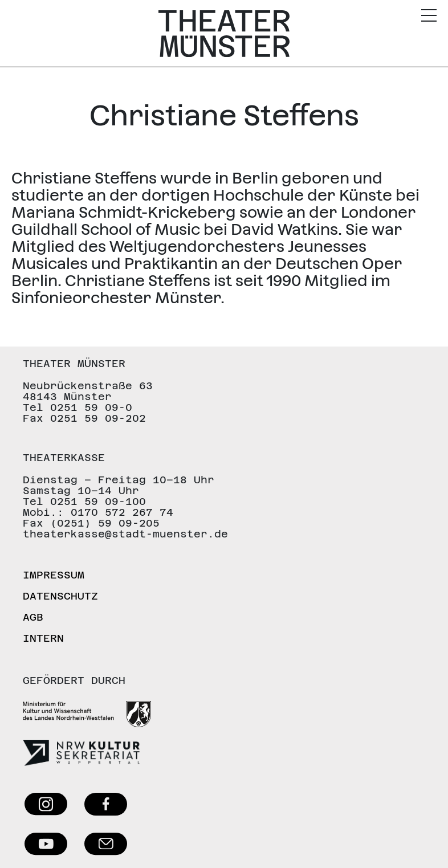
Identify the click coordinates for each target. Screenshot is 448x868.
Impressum (54, 575)
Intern (43, 638)
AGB (33, 617)
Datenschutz (60, 596)
